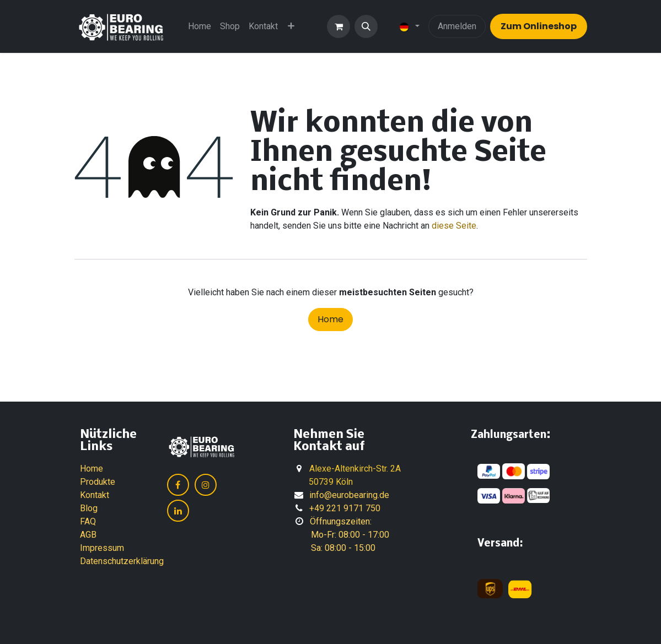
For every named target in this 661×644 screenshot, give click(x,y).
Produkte (98, 482)
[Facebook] (178, 485)
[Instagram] (206, 485)
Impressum (102, 548)
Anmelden (457, 26)
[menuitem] (200, 26)
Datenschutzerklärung (122, 561)
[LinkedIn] (178, 511)
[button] (366, 26)
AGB (88, 535)
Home (330, 319)
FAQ (88, 521)
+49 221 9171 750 (345, 508)
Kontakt (95, 495)
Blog (89, 508)
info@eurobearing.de (349, 495)
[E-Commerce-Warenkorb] (338, 26)
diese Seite (454, 226)
